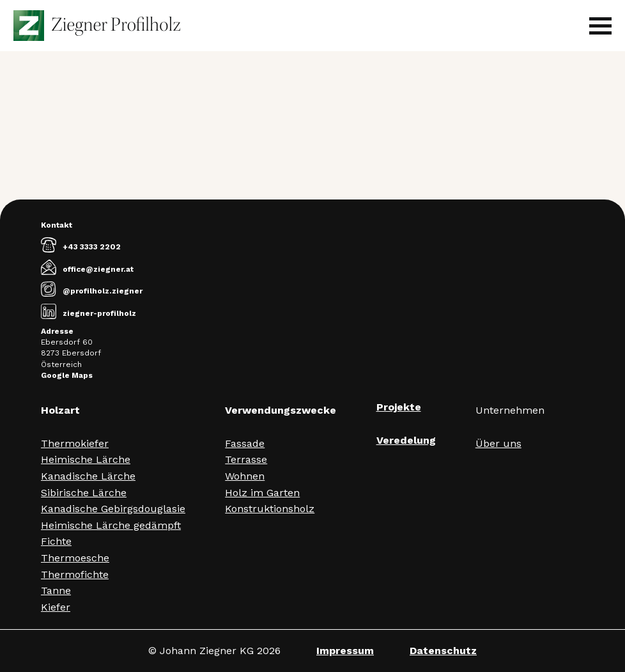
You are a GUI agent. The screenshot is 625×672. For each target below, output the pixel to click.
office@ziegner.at (87, 269)
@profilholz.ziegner (92, 291)
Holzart (60, 410)
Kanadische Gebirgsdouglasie (113, 509)
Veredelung (406, 440)
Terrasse (246, 459)
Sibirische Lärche (84, 493)
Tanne (56, 590)
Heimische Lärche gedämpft (111, 525)
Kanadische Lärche (88, 476)
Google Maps (67, 375)
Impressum (345, 651)
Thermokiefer (75, 443)
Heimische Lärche (86, 459)
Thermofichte (75, 574)
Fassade (245, 443)
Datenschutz (443, 651)
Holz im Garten (262, 493)
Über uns (498, 443)
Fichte (56, 541)
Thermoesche (75, 558)
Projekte (399, 407)
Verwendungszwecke (281, 410)
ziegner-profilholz (89, 313)
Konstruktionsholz (270, 509)
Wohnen (245, 476)
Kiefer (56, 607)
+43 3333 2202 (81, 247)
